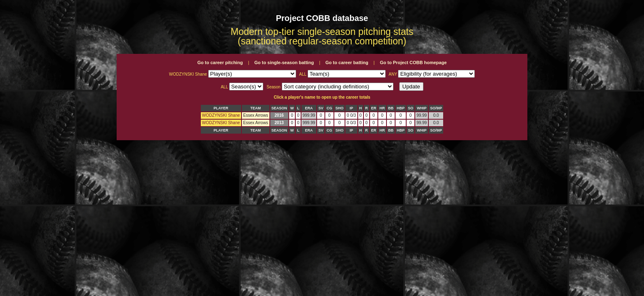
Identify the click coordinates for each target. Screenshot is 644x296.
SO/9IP (436, 108)
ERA (309, 108)
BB (391, 108)
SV (321, 108)
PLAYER (221, 108)
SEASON (279, 108)
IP (351, 108)
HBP (401, 108)
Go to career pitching (220, 62)
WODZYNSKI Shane (221, 115)
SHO (340, 108)
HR (382, 108)
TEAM (256, 108)
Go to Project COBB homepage (413, 62)
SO (411, 108)
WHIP (422, 108)
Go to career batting (347, 62)
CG (329, 108)
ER (374, 108)
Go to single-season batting (284, 62)
